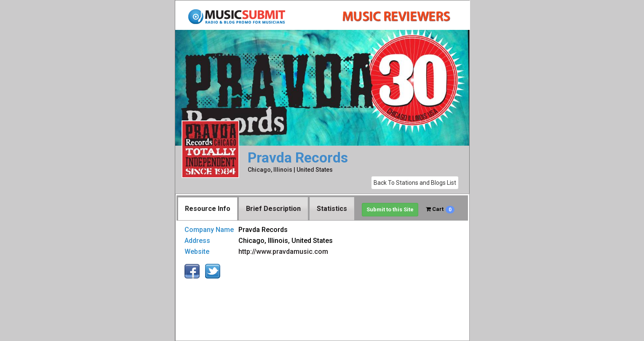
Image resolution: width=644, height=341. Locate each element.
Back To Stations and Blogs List (415, 183)
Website (197, 252)
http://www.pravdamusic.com (283, 252)
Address (197, 241)
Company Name (209, 230)
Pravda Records (298, 158)
